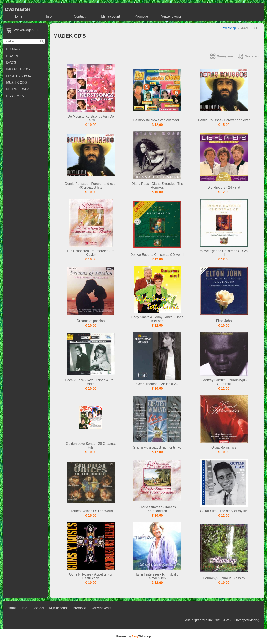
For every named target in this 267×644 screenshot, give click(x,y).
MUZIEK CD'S (17, 83)
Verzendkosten (172, 16)
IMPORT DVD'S (18, 69)
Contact (80, 16)
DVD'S (11, 63)
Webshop (230, 28)
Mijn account (111, 16)
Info (49, 16)
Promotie (141, 16)
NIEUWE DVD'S (18, 89)
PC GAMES (15, 96)
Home (18, 16)
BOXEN (12, 56)
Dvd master (18, 9)
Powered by (134, 636)
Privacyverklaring (247, 620)
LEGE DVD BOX (19, 76)
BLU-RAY (13, 49)
